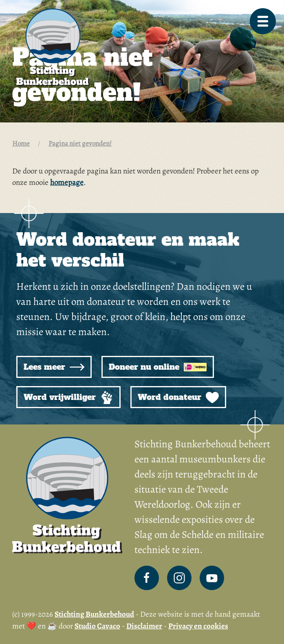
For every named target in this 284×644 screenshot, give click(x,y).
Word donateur (178, 398)
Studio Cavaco (97, 626)
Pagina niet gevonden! (80, 143)
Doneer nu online (158, 367)
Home (21, 143)
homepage (67, 182)
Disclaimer (144, 626)
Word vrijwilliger (68, 398)
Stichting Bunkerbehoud (94, 614)
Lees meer (54, 367)
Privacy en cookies (198, 626)
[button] (263, 21)
